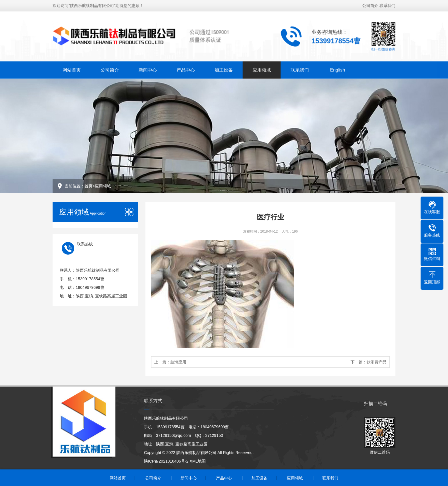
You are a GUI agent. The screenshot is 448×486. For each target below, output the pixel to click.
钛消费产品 (377, 362)
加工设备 (224, 69)
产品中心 (186, 69)
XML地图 (198, 461)
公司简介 (370, 5)
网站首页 (72, 69)
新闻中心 (148, 69)
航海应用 (178, 362)
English (337, 69)
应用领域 (262, 69)
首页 (89, 186)
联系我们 (387, 5)
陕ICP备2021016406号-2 (166, 461)
